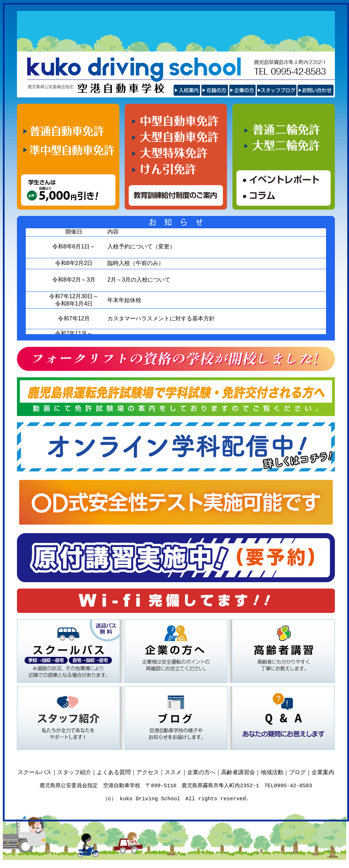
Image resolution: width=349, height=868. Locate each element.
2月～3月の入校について (139, 280)
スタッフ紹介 (74, 772)
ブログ (297, 772)
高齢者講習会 (238, 772)
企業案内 (323, 772)
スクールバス (35, 772)
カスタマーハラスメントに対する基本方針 (161, 318)
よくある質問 (114, 772)
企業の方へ (201, 772)
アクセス (148, 772)
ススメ (173, 772)
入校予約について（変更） (141, 246)
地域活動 (272, 772)
